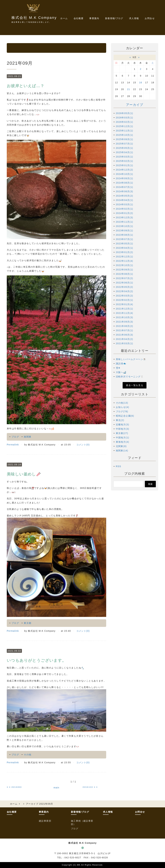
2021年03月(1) (124, 343)
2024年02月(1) (124, 209)
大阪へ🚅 (121, 372)
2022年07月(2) (124, 278)
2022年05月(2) (124, 287)
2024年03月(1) (124, 204)
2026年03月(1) (124, 118)
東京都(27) (122, 433)
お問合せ (150, 18)
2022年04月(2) (124, 291)
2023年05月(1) (124, 244)
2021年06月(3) (124, 335)
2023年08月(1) (124, 235)
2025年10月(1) (124, 135)
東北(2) (120, 420)
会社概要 (79, 18)
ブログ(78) (122, 411)
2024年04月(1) (124, 200)
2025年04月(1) (124, 152)
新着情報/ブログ (80, 812)
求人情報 (134, 18)
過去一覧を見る (135, 385)
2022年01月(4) (124, 304)
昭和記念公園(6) (125, 416)
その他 (28, 755)
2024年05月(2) (124, 196)
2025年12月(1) (124, 126)
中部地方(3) (123, 429)
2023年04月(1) (124, 248)
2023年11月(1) (124, 222)
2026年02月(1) (124, 122)
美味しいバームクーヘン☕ (131, 359)
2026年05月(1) (124, 113)
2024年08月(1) (124, 183)
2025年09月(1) (124, 139)
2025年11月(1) (124, 131)
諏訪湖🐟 (121, 364)
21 (129, 89)
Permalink (13, 445)
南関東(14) (122, 451)
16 (141, 83)
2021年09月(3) (124, 322)
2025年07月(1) (124, 144)
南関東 (28, 437)
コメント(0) (83, 445)
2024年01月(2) (124, 213)
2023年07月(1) (124, 239)
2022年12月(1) (124, 257)
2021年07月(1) (124, 330)
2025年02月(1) (124, 161)
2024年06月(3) (124, 191)
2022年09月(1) (124, 270)
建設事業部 (45, 821)
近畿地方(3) (123, 425)
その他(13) (122, 403)
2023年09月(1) (124, 231)
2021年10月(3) (124, 317)
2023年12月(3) (124, 217)
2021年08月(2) (124, 326)
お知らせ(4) (123, 407)
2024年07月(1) (124, 187)
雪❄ (118, 368)
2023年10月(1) (124, 226)
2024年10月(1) (124, 174)
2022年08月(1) (124, 274)
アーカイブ (135, 105)
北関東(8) (121, 446)
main (56, 788)
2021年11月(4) (124, 313)
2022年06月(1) (124, 283)
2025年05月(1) (124, 148)
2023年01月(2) (124, 252)
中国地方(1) (123, 438)
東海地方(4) (123, 442)
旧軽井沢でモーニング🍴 (130, 377)
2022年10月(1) (124, 265)
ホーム (64, 18)
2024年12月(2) (124, 170)
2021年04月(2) (124, 339)
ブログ (15, 437)
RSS (119, 466)
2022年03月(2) (124, 296)
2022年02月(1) (124, 300)
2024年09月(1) (124, 178)
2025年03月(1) (124, 157)
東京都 (28, 623)
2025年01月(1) (124, 165)
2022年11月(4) (124, 261)
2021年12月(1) (124, 309)
